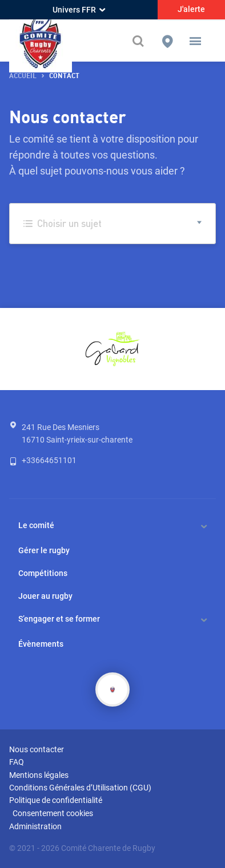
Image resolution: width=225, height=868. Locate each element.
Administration (35, 826)
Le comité (36, 525)
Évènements (41, 644)
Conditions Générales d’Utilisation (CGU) (80, 788)
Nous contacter (37, 749)
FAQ (17, 762)
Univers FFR (79, 10)
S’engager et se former (59, 619)
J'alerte (191, 9)
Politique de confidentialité (56, 800)
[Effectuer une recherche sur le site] (139, 41)
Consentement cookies (53, 813)
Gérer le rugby (44, 550)
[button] (195, 41)
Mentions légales (39, 775)
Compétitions (43, 573)
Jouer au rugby (45, 596)
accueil (23, 76)
